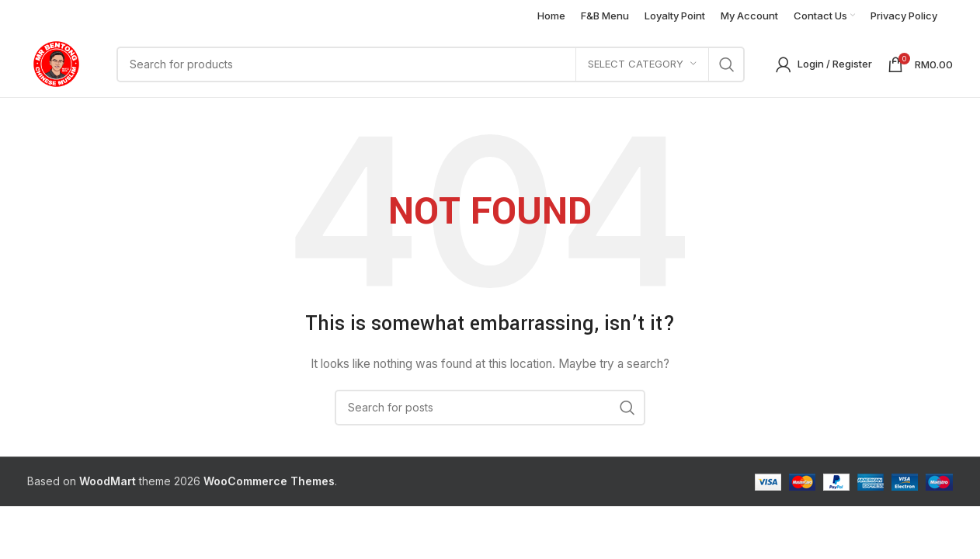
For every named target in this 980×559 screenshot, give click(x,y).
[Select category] (642, 64)
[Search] (431, 64)
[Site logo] (56, 62)
